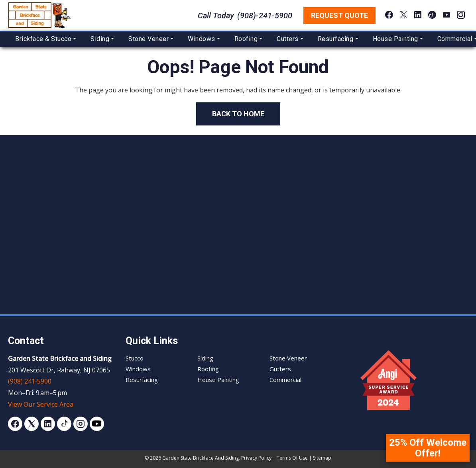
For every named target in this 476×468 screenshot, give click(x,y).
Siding (100, 39)
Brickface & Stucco (43, 39)
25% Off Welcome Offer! (428, 448)
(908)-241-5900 (265, 16)
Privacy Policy (256, 458)
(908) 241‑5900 (30, 381)
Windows (202, 39)
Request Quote (339, 15)
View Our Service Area (41, 404)
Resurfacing (336, 39)
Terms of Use (292, 458)
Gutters (288, 39)
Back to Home (238, 114)
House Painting (395, 39)
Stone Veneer (149, 39)
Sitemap (322, 458)
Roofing (246, 39)
